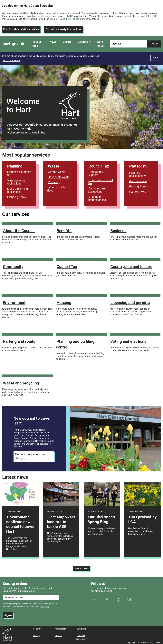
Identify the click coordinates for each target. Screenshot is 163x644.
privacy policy (44, 605)
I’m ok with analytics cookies (23, 27)
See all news (81, 567)
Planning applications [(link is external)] (137, 172)
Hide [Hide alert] (155, 56)
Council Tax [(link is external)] (138, 190)
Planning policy (17, 195)
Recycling (54, 180)
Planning (15, 164)
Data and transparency (82, 636)
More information (11, 59)
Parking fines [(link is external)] (139, 185)
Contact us (38, 627)
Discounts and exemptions (97, 188)
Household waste (59, 175)
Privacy (36, 634)
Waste (53, 164)
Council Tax (99, 164)
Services (83, 40)
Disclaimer (81, 627)
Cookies (58, 634)
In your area (37, 42)
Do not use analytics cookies (68, 27)
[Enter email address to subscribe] (31, 596)
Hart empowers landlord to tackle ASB (61, 520)
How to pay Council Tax (100, 180)
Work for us (100, 42)
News (53, 40)
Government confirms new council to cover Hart (20, 522)
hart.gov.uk (13, 42)
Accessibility (60, 627)
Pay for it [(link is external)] (139, 164)
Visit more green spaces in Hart (27, 131)
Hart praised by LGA (142, 518)
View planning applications (16, 180)
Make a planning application (17, 188)
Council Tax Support (95, 172)
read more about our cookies (65, 19)
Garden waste (57, 170)
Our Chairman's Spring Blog (101, 518)
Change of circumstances (97, 196)
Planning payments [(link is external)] (19, 171)
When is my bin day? (57, 187)
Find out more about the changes (30, 454)
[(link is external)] (95, 598)
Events (67, 40)
